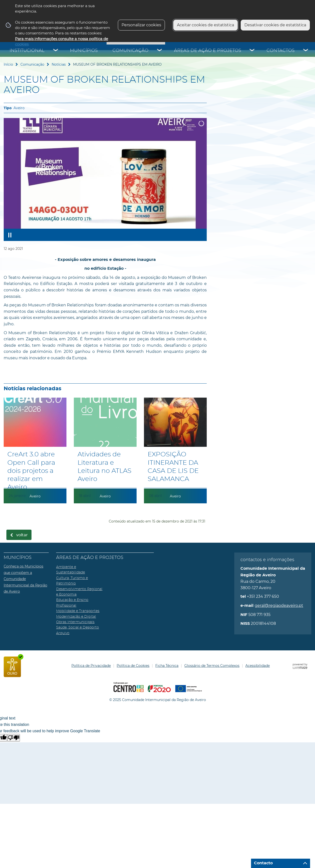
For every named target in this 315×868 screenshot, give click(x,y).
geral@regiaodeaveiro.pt (279, 606)
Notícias (59, 64)
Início (8, 64)
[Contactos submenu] (306, 51)
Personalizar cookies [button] (141, 25)
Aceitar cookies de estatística (205, 25)
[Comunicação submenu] (160, 51)
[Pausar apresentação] (10, 235)
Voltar (22, 535)
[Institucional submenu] (56, 51)
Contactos (281, 51)
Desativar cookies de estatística (275, 25)
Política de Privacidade (91, 666)
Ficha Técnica (167, 666)
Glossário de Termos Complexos (212, 666)
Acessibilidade (258, 666)
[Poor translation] (14, 738)
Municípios (84, 51)
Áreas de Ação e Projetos (208, 51)
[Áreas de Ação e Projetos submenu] (252, 51)
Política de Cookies (133, 666)
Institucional (27, 51)
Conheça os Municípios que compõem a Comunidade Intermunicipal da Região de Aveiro (25, 579)
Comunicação (130, 51)
